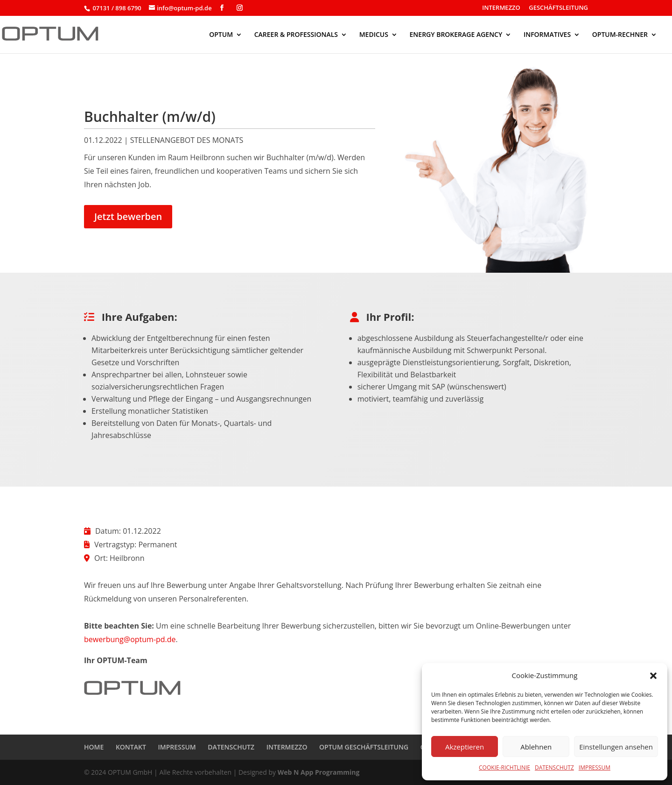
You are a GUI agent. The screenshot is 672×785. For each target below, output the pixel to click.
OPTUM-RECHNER (620, 35)
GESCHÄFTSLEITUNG (558, 8)
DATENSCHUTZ (554, 767)
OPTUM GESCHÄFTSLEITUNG (364, 747)
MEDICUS (374, 35)
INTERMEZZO (501, 8)
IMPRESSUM (595, 767)
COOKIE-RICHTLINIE (504, 767)
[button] (653, 676)
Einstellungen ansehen (616, 747)
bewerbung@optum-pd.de (130, 639)
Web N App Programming (319, 772)
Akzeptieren (465, 747)
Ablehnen (536, 747)
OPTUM (221, 35)
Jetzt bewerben (128, 216)
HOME (94, 747)
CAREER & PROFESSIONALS (296, 35)
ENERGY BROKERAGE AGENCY (456, 35)
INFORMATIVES (547, 35)
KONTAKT (131, 747)
